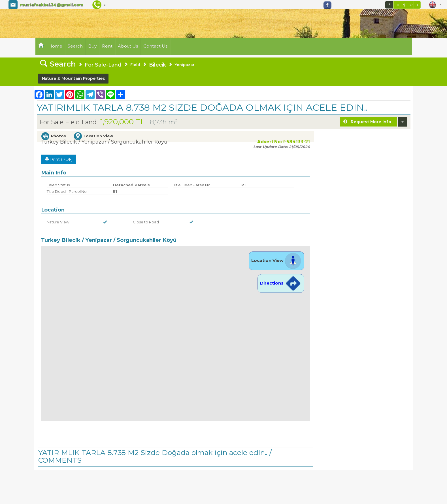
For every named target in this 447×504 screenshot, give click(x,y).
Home (55, 46)
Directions (281, 283)
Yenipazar (185, 65)
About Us (128, 46)
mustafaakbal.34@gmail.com (51, 5)
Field (135, 65)
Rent (107, 46)
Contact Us (155, 46)
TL (398, 5)
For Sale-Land (103, 65)
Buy (92, 46)
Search (75, 46)
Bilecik (158, 65)
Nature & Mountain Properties (74, 78)
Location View (276, 260)
